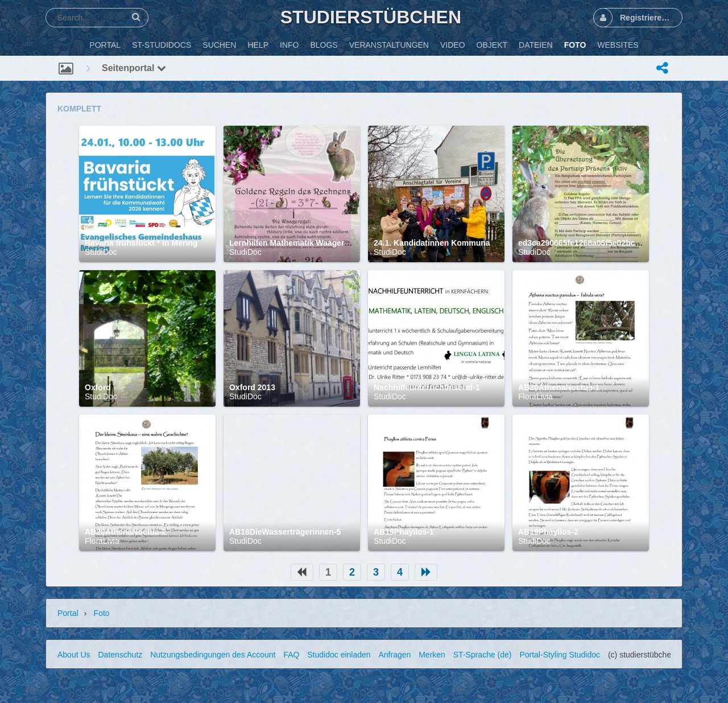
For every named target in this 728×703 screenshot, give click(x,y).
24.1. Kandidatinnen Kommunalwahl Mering (456, 243)
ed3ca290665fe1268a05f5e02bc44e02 (588, 243)
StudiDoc (101, 252)
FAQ (291, 655)
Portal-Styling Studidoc (560, 655)
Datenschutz (120, 655)
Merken (432, 655)
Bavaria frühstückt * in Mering (141, 243)
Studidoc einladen (339, 655)
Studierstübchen (371, 17)
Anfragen (394, 655)
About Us (74, 655)
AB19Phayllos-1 (404, 532)
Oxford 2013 (252, 387)
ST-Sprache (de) (483, 655)
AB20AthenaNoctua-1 (559, 387)
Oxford (98, 387)
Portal (68, 613)
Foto (102, 613)
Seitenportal (134, 68)
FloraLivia (535, 396)
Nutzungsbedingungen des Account (213, 655)
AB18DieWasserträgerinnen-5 (285, 532)
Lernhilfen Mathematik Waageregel (295, 243)
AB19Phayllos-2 (548, 532)
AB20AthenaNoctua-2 (125, 532)
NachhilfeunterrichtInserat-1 (427, 387)
